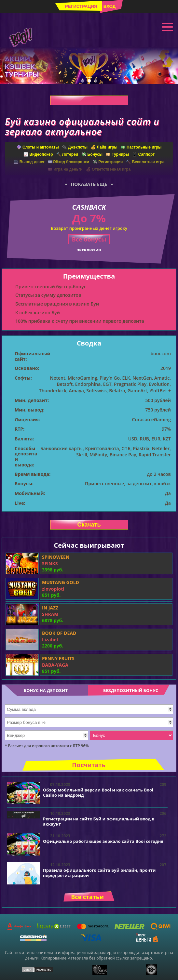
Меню (167, 26)
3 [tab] (96, 81)
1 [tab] (83, 81)
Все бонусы (89, 239)
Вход (110, 6)
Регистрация (81, 6)
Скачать (89, 100)
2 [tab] (89, 81)
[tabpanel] (89, 66)
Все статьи (87, 897)
